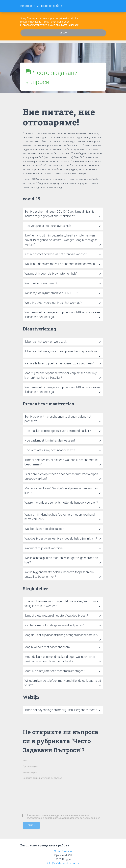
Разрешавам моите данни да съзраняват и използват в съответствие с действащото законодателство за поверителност (61, 817)
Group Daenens (63, 851)
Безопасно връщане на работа (41, 6)
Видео (63, 33)
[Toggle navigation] (102, 6)
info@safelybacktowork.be (63, 863)
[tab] (63, 214)
